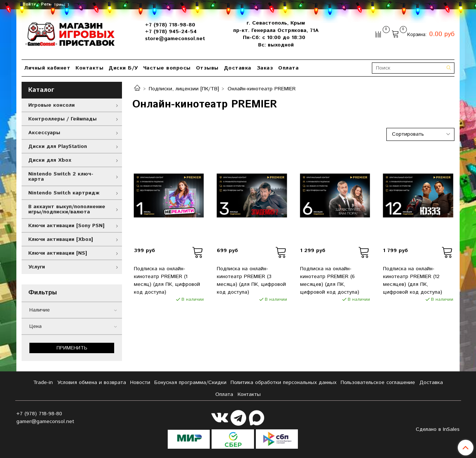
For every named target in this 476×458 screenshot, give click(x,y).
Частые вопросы (167, 68)
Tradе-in (43, 383)
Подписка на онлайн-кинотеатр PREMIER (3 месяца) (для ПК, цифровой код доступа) (251, 280)
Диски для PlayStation (58, 146)
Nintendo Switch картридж (64, 193)
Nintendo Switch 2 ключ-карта (61, 177)
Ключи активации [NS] (58, 253)
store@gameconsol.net (175, 39)
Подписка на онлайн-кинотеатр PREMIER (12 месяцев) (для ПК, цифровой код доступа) (413, 280)
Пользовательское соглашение (378, 383)
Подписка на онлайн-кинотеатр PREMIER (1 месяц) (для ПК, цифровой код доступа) (167, 280)
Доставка (238, 68)
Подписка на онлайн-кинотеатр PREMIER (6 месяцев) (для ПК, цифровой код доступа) (330, 280)
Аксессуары (44, 133)
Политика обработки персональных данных (284, 383)
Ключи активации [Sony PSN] (66, 226)
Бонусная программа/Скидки (190, 383)
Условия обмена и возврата (92, 383)
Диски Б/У (123, 68)
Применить (72, 348)
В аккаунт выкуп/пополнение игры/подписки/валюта (67, 209)
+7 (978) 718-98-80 (170, 25)
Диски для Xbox (50, 160)
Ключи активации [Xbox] (61, 239)
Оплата (288, 68)
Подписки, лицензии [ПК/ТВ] (184, 89)
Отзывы (207, 68)
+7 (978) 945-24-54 (171, 32)
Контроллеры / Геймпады (62, 119)
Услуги (37, 267)
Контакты (89, 68)
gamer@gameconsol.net (45, 422)
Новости (140, 383)
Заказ (265, 68)
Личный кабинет (47, 68)
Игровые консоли (52, 105)
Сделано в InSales (438, 429)
